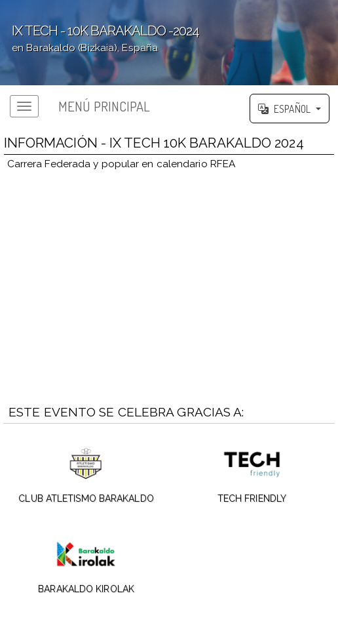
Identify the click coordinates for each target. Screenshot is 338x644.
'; (169, 43)
